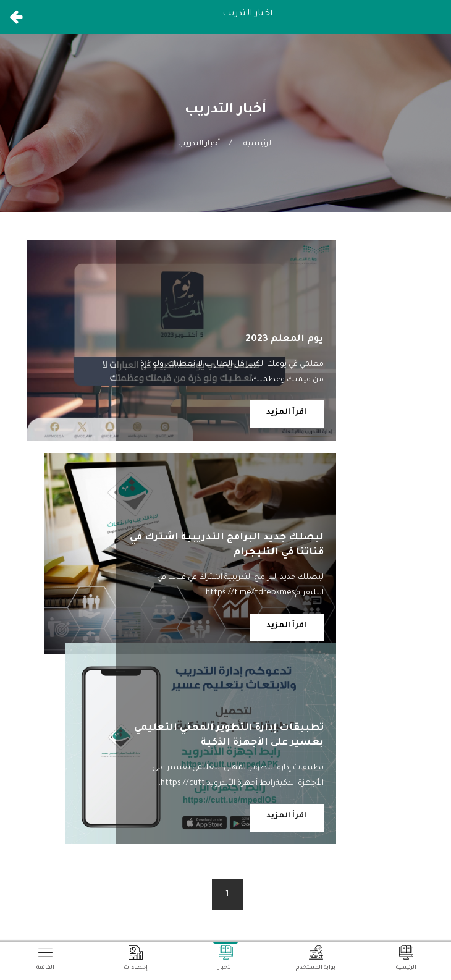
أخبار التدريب (199, 144)
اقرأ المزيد (286, 413)
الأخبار (225, 958)
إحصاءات (136, 958)
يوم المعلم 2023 (285, 340)
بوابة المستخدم (316, 958)
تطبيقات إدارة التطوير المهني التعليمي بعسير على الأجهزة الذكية (229, 710)
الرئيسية (258, 144)
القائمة (45, 958)
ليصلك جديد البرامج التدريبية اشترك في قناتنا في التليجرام (227, 545)
